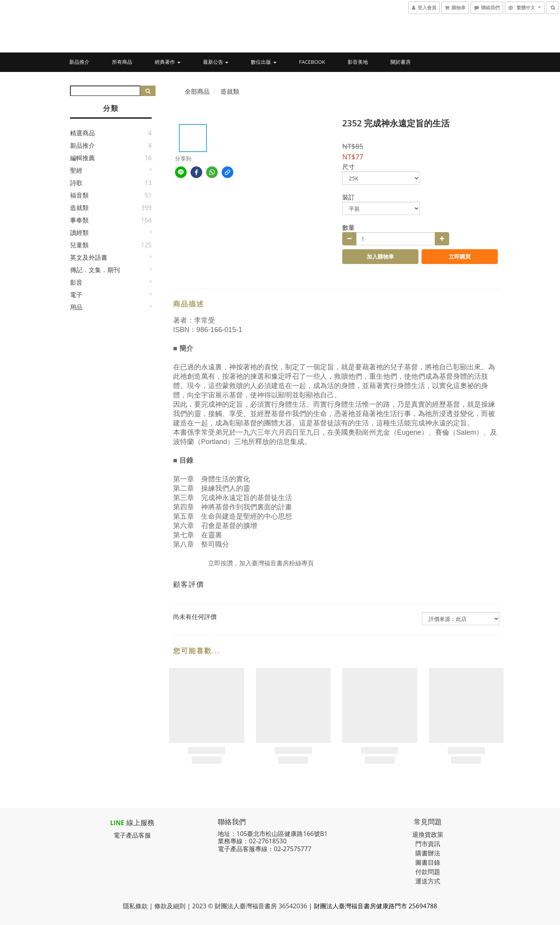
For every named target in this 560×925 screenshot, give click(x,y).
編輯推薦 (82, 158)
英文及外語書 (89, 257)
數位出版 (263, 62)
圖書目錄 (428, 862)
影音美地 (358, 62)
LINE (117, 823)
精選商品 (82, 133)
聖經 (76, 170)
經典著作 (167, 62)
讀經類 (79, 233)
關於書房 (401, 62)
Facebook (312, 62)
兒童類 (79, 245)
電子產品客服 (132, 835)
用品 (76, 307)
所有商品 (122, 62)
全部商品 (197, 91)
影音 (76, 282)
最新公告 (216, 62)
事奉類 (79, 220)
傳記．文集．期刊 (95, 270)
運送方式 (428, 881)
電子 (76, 295)
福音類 (79, 195)
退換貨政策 (428, 834)
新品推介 (79, 62)
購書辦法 (428, 853)
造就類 (79, 208)
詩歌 (76, 183)
